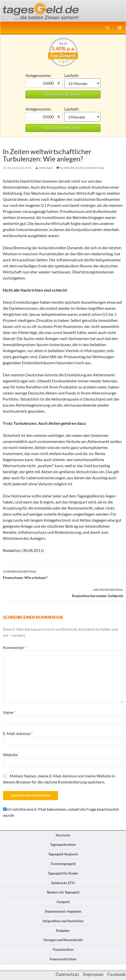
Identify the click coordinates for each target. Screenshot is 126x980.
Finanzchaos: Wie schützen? (63, 574)
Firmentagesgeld (63, 864)
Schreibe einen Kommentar (83, 168)
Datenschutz (67, 974)
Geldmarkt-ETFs (63, 883)
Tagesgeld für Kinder (63, 873)
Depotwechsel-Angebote (63, 911)
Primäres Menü (120, 28)
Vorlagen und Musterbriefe (63, 940)
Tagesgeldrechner (63, 845)
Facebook (117, 974)
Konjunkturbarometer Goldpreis (63, 592)
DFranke (46, 168)
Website (10, 755)
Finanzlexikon (63, 949)
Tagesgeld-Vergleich (63, 854)
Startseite (63, 835)
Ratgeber (63, 931)
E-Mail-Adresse (18, 733)
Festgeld (63, 902)
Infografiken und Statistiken (63, 921)
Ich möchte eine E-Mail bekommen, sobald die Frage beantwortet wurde (61, 812)
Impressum (93, 974)
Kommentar (15, 647)
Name (9, 712)
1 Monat (82, 83)
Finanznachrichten (63, 959)
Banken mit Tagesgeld (63, 892)
